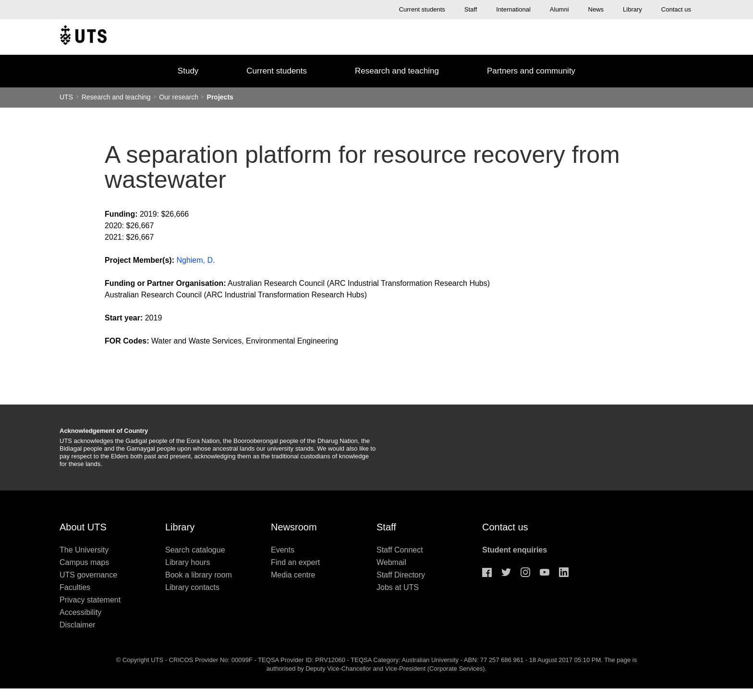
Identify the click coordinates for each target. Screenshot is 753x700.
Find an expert (295, 562)
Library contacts (192, 587)
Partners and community (531, 71)
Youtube (545, 572)
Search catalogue (195, 550)
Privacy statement (90, 600)
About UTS (83, 527)
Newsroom (294, 527)
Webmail (391, 562)
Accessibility (80, 612)
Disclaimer (78, 625)
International (513, 9)
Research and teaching (397, 71)
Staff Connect (400, 550)
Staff (471, 9)
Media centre (293, 575)
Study (188, 71)
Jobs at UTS (398, 587)
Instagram (525, 572)
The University (84, 550)
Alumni (559, 9)
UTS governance (88, 575)
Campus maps (84, 562)
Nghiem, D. (195, 260)
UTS (66, 97)
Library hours (188, 562)
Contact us (676, 9)
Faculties (75, 587)
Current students (422, 9)
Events (283, 550)
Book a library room (199, 575)
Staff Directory (401, 575)
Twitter (506, 572)
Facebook (487, 572)
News (596, 9)
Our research (179, 97)
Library (632, 9)
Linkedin (564, 572)
